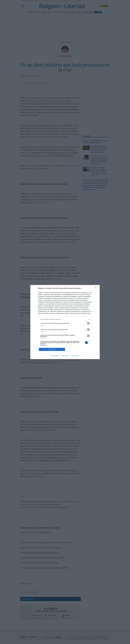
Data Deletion (55, 356)
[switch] (87, 323)
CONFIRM (52, 349)
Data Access (65, 356)
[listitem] (65, 319)
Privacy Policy (75, 356)
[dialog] (65, 322)
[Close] (96, 288)
